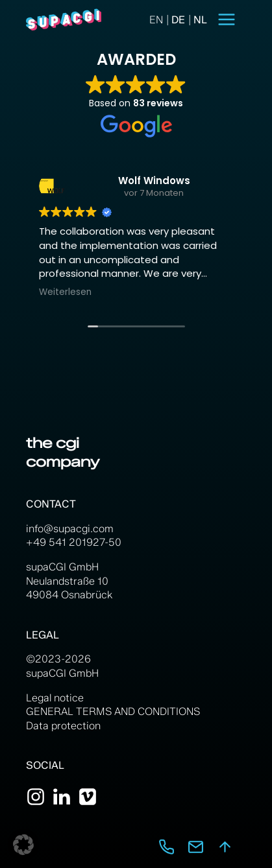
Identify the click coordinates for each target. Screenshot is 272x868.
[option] (174, 20)
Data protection (63, 726)
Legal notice (55, 698)
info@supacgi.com (70, 529)
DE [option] (178, 20)
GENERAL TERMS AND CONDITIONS (113, 711)
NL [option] (200, 20)
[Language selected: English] (178, 20)
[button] (23, 845)
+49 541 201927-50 (74, 542)
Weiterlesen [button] (65, 292)
